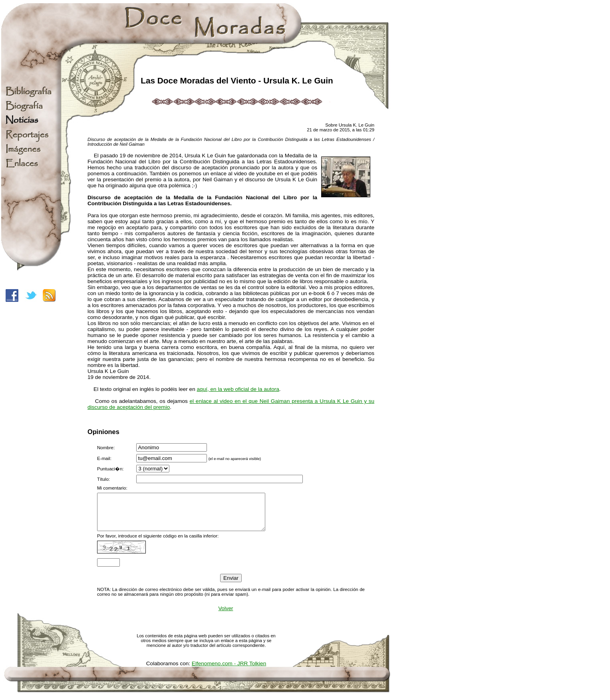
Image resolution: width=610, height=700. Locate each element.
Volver (226, 616)
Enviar (231, 585)
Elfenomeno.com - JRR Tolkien (229, 671)
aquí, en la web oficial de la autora (238, 389)
